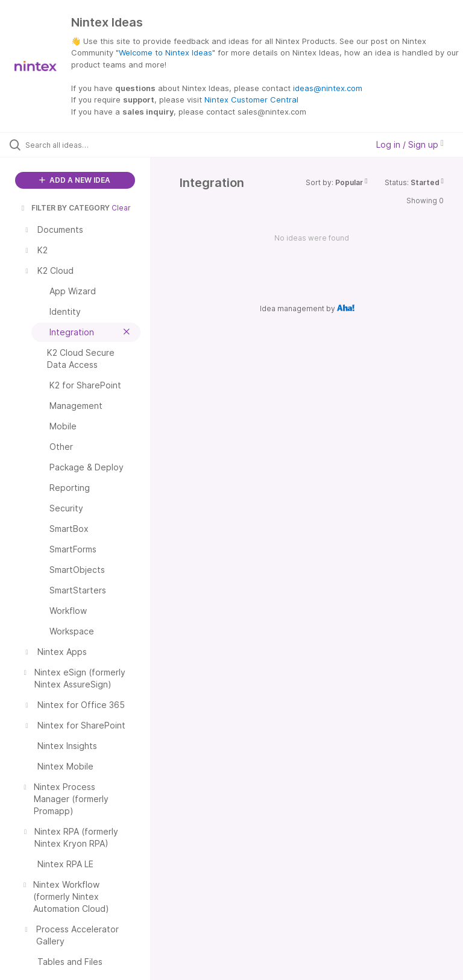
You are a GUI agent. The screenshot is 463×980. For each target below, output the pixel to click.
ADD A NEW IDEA (75, 180)
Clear (121, 208)
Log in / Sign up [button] (410, 144)
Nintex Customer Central (251, 100)
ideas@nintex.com (328, 88)
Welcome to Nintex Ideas (165, 52)
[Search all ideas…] (81, 145)
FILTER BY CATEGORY (65, 208)
